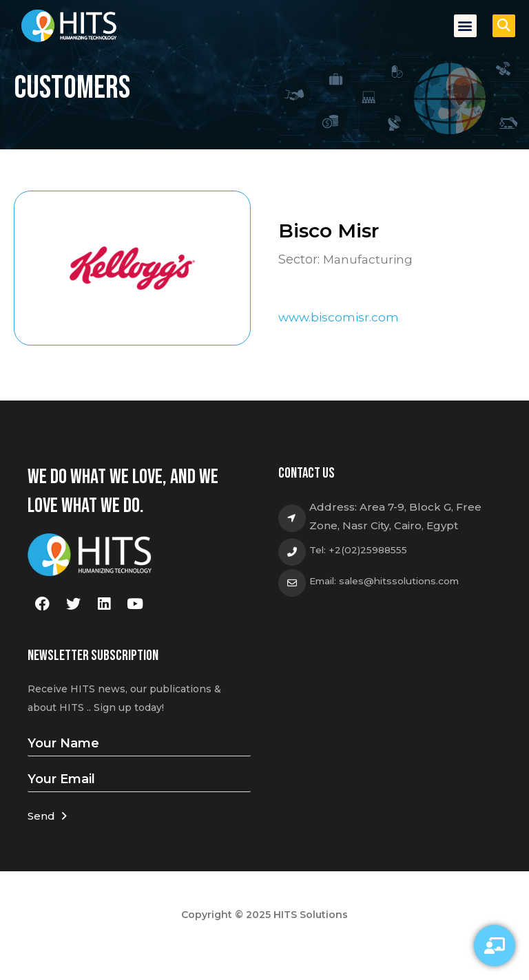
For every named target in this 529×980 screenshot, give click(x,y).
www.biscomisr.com (340, 317)
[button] (465, 26)
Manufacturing (369, 259)
